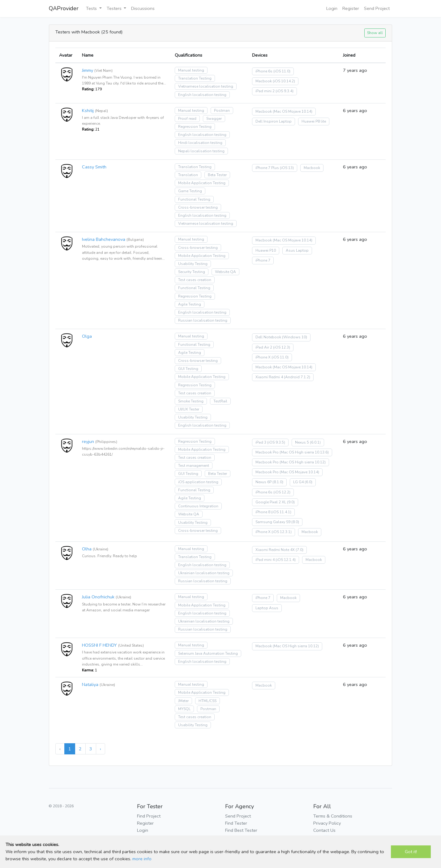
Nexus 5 (302, 442)
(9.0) (291, 502)
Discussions (143, 8)
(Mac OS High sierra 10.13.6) (304, 452)
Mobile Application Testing (202, 183)
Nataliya (90, 684)
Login (332, 8)
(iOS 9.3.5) (276, 442)
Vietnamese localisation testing (206, 86)
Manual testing (191, 70)
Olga (87, 336)
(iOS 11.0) (282, 71)
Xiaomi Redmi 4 (269, 377)
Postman (222, 111)
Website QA (225, 272)
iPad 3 (261, 442)
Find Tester (236, 823)
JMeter (183, 701)
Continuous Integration (198, 506)
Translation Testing (195, 78)
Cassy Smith (94, 167)
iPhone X (263, 357)
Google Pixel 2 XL (271, 502)
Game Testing (190, 191)
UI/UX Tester (189, 409)
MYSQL (184, 709)
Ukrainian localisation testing (204, 573)
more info (142, 859)
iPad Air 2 (264, 347)
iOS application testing (198, 482)
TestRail (220, 401)
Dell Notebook (268, 337)
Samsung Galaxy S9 (273, 522)
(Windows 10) (295, 337)
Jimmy (88, 70)
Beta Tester (217, 175)
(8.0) (295, 522)
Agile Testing (190, 304)
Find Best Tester (241, 830)
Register (351, 8)
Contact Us (324, 830)
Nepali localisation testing (201, 151)
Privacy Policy (327, 823)
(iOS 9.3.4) (285, 91)
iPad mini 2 (265, 91)
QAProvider (64, 8)
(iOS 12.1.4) (286, 560)
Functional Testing (194, 199)
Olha (87, 549)
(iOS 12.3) (282, 347)
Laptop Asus (267, 608)
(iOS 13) (287, 168)
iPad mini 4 (265, 560)
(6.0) (308, 482)
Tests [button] (92, 8)
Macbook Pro (267, 452)
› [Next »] (101, 749)
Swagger (214, 119)
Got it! (411, 852)
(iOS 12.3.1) (282, 532)
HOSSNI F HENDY (99, 645)
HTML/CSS (208, 701)
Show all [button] (375, 33)
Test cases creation (195, 280)
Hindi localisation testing (200, 143)
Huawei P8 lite (314, 121)
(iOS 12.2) (282, 492)
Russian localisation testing (203, 320)
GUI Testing (188, 369)
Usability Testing (193, 264)
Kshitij (88, 111)
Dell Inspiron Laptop (274, 121)
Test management (194, 466)
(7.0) (300, 550)
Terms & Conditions (333, 816)
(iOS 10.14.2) (284, 81)
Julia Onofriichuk (98, 597)
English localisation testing (202, 95)
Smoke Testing (191, 401)
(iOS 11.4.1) (281, 512)
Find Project (149, 816)
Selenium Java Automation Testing (208, 653)
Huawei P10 (266, 250)
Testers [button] (115, 8)
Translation (188, 175)
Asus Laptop (297, 250)
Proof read (187, 119)
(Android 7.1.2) (297, 377)
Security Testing (192, 272)
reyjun (88, 441)
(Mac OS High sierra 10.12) (303, 462)
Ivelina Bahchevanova (104, 239)
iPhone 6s (264, 71)
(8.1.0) (278, 482)
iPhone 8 (263, 512)
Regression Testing (195, 127)
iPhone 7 (263, 260)
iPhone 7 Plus (267, 168)
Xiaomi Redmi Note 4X (275, 550)
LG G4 (298, 482)
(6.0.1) (315, 442)
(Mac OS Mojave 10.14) (293, 111)
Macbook (264, 81)
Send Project (377, 8)
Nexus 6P (263, 482)
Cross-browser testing (198, 207)
